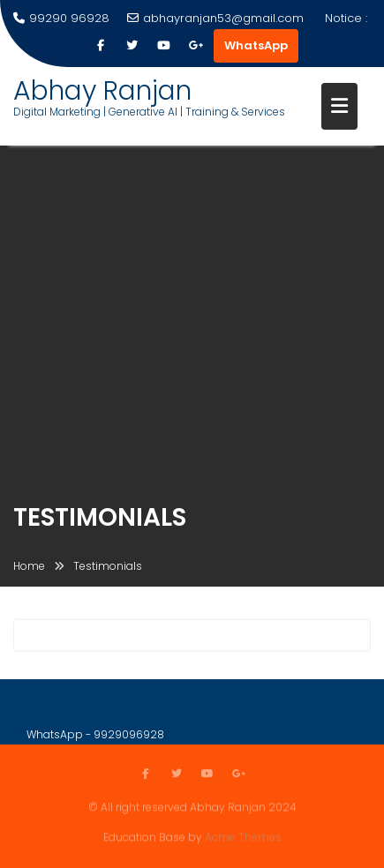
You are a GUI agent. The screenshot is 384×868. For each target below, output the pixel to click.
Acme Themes (243, 837)
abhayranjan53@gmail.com (215, 18)
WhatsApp (256, 45)
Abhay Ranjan (102, 91)
